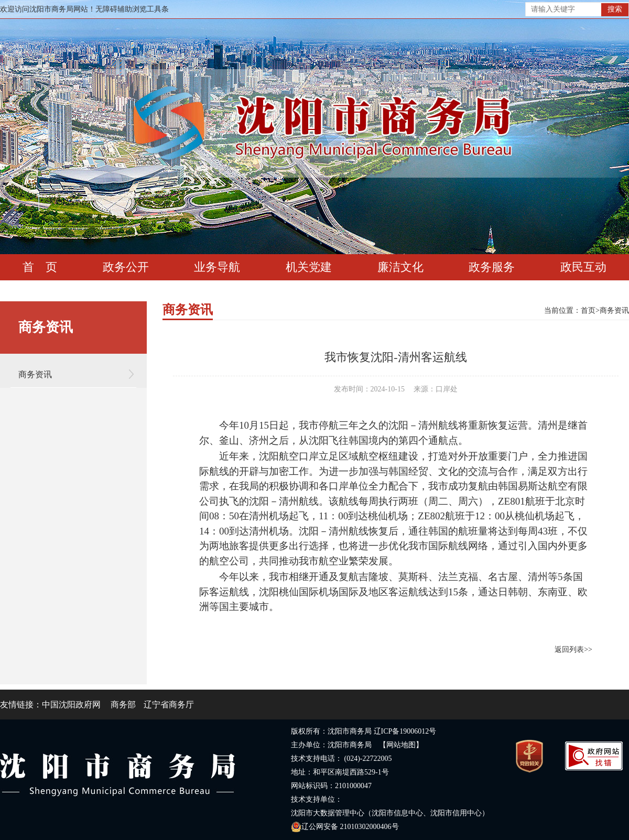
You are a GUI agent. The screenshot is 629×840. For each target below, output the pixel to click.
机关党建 (309, 267)
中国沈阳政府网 (71, 705)
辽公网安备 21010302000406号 (345, 827)
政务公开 (126, 267)
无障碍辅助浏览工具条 (132, 9)
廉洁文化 (400, 267)
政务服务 (492, 267)
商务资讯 (35, 374)
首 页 (40, 267)
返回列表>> (573, 650)
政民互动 (583, 267)
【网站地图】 (401, 745)
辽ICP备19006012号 (405, 731)
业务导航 (217, 267)
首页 (588, 310)
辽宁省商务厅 (169, 705)
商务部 (123, 705)
